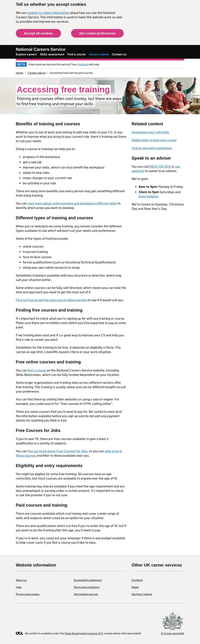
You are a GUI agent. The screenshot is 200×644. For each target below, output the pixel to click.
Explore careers (26, 54)
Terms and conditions (87, 587)
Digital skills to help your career (154, 140)
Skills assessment (52, 54)
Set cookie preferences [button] (97, 33)
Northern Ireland (142, 594)
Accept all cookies (38, 33)
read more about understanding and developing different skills (72, 203)
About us (21, 580)
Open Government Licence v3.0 (84, 633)
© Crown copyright (173, 633)
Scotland (137, 580)
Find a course (76, 54)
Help (19, 587)
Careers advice (99, 54)
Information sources (86, 594)
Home (19, 73)
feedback (83, 64)
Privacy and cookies (28, 594)
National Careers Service (41, 49)
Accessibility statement (88, 580)
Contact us (119, 54)
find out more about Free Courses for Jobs (58, 451)
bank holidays (149, 196)
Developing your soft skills (150, 132)
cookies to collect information (48, 13)
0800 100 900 (160, 166)
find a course (37, 370)
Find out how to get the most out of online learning (51, 300)
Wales (135, 587)
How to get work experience (152, 148)
